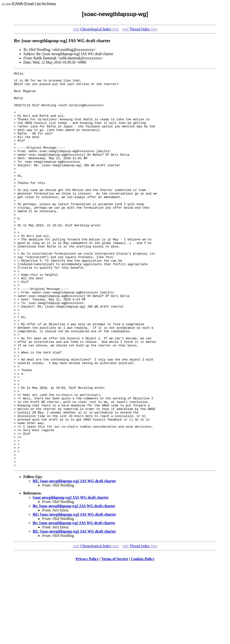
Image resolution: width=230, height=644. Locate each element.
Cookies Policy (143, 638)
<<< (76, 29)
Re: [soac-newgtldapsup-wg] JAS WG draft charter (74, 585)
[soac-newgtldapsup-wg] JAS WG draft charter (71, 577)
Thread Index (140, 29)
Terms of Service (115, 638)
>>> (115, 29)
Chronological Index (96, 29)
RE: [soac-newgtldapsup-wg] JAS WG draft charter (74, 560)
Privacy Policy (87, 638)
